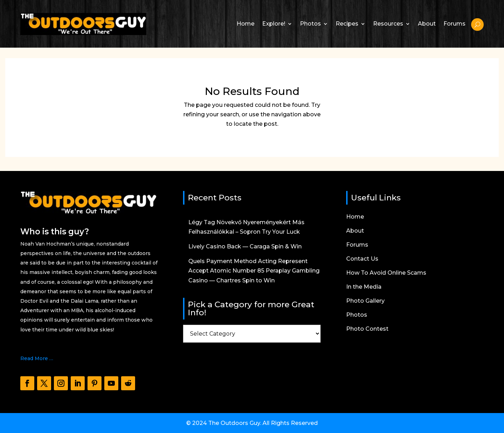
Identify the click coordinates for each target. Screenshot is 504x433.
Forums (454, 24)
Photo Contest (367, 329)
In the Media (364, 287)
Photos (310, 24)
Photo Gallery (365, 301)
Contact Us (362, 259)
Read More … (37, 358)
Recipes (347, 24)
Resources (388, 24)
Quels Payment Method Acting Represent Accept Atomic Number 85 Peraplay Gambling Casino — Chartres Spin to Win (254, 271)
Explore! (274, 24)
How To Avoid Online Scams (386, 273)
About (427, 24)
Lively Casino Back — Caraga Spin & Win (245, 246)
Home (246, 24)
